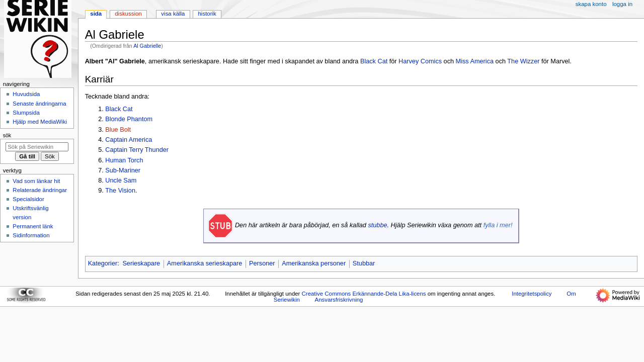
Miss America (475, 61)
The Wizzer (523, 61)
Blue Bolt (118, 130)
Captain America (129, 140)
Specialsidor (28, 199)
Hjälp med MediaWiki (40, 122)
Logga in (622, 4)
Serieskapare (141, 263)
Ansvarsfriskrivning (339, 300)
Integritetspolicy (532, 294)
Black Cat (374, 61)
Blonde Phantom (129, 119)
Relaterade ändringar (40, 190)
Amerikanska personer (314, 263)
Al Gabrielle (147, 46)
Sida (96, 14)
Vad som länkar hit (36, 181)
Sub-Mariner (123, 170)
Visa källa (173, 14)
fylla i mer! (498, 225)
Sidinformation (31, 235)
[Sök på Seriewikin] (37, 147)
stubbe (377, 225)
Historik (207, 14)
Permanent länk (33, 226)
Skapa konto (591, 4)
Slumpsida (26, 113)
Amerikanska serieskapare (205, 263)
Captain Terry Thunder (137, 150)
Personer (262, 263)
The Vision (120, 191)
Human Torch (124, 160)
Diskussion (128, 14)
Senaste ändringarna (39, 104)
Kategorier (103, 263)
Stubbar (364, 263)
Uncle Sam (121, 180)
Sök (7, 135)
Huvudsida (26, 94)
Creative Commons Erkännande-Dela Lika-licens (364, 294)
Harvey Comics (420, 61)
